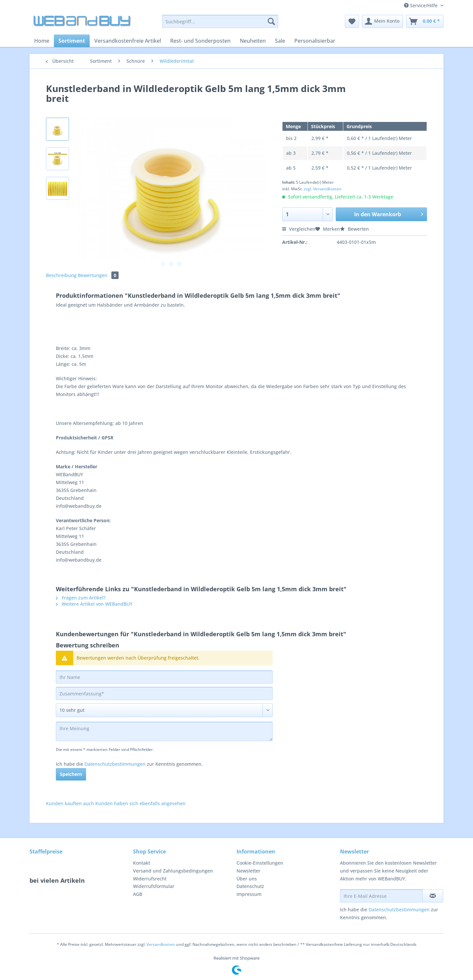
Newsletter (248, 871)
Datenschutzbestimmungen (115, 764)
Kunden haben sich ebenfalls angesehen (140, 803)
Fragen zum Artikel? (81, 598)
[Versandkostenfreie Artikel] (128, 41)
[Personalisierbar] (315, 41)
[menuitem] (220, 24)
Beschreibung (61, 275)
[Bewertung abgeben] (164, 710)
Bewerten (354, 229)
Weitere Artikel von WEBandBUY (94, 604)
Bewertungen (98, 275)
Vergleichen (299, 229)
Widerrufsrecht (150, 879)
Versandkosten (161, 944)
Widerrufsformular (154, 886)
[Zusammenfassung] (164, 693)
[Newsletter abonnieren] (433, 896)
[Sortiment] (72, 41)
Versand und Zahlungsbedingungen (173, 871)
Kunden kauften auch (70, 803)
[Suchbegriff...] (220, 21)
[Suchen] (271, 21)
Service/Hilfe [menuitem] (421, 5)
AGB (138, 894)
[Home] (42, 41)
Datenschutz (250, 886)
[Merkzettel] (352, 21)
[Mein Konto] (383, 21)
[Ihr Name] (164, 677)
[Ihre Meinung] (164, 731)
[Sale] (280, 41)
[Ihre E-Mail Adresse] (381, 896)
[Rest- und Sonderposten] (200, 41)
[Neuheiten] (253, 41)
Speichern (71, 774)
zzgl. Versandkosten (323, 189)
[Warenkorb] (425, 21)
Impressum (249, 894)
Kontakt (142, 863)
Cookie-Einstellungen (260, 863)
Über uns (247, 879)
